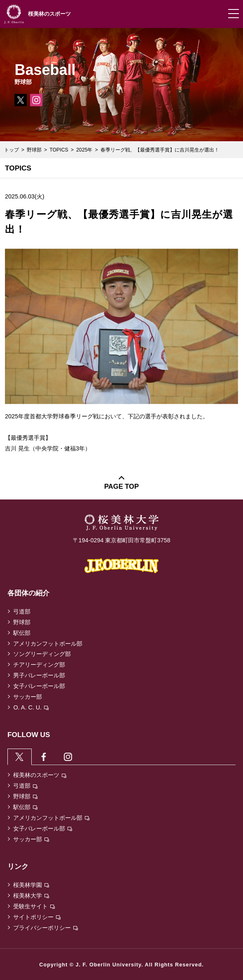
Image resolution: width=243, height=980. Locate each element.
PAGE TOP (121, 486)
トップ (12, 150)
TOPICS (59, 150)
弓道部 (22, 611)
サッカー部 (28, 697)
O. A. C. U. (31, 707)
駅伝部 (22, 633)
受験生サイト (34, 906)
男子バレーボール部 (39, 675)
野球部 (34, 150)
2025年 (84, 150)
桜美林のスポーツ (40, 775)
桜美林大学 (31, 896)
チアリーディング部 (39, 665)
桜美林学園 (31, 885)
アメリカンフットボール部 (48, 644)
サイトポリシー (37, 917)
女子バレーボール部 (39, 686)
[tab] (20, 756)
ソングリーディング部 (42, 654)
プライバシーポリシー (46, 928)
